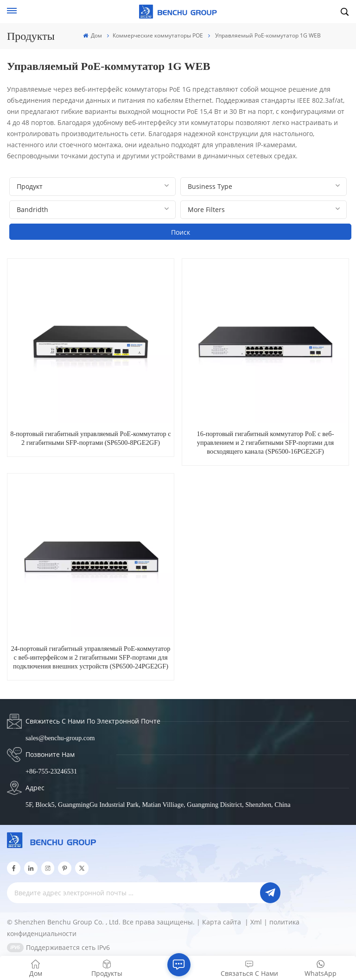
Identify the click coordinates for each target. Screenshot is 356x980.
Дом (92, 35)
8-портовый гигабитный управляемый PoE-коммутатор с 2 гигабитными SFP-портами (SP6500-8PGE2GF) (91, 438)
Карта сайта (222, 922)
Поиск (181, 232)
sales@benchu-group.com (60, 738)
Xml (256, 922)
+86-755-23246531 (51, 771)
